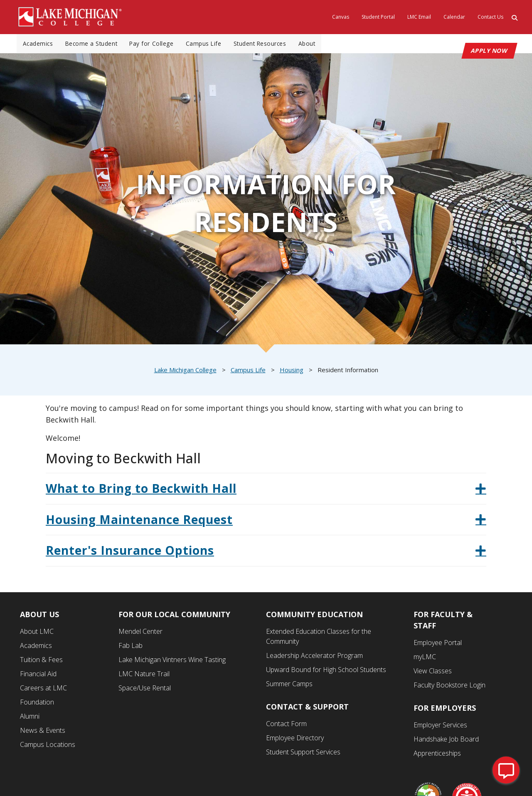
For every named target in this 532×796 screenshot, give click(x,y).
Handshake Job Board (446, 741)
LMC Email (419, 17)
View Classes (433, 673)
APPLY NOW (489, 53)
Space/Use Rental (145, 690)
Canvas (341, 17)
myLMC (425, 659)
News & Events (43, 732)
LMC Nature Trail (144, 676)
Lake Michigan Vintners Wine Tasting (172, 662)
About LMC (37, 633)
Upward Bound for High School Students (326, 672)
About (318, 45)
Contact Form (286, 726)
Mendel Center (140, 633)
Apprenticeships (437, 755)
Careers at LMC (43, 690)
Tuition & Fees (41, 662)
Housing (292, 372)
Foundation (37, 704)
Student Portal (378, 17)
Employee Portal (438, 645)
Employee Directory (295, 740)
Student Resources (269, 45)
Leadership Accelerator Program (314, 658)
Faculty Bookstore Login (449, 687)
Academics (39, 45)
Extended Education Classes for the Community (319, 638)
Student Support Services (303, 754)
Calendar (454, 17)
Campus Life (211, 45)
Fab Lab (131, 648)
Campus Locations (48, 747)
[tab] (266, 491)
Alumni (30, 718)
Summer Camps (289, 686)
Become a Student (95, 45)
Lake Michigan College (185, 372)
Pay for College (157, 45)
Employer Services (440, 727)
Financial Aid (38, 676)
